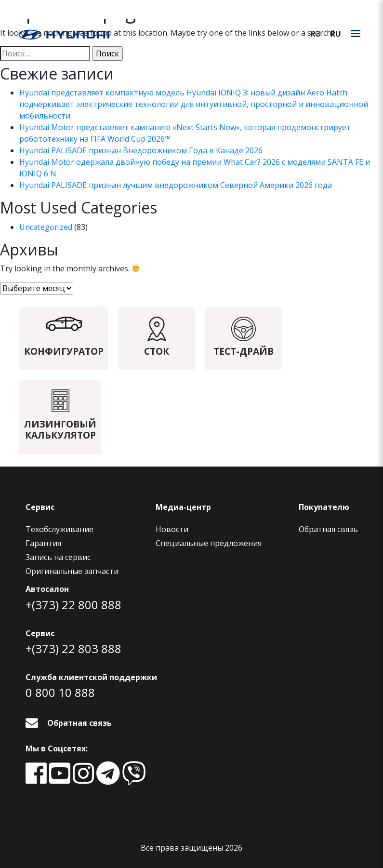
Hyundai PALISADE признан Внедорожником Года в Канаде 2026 (141, 150)
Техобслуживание (59, 529)
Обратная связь (328, 529)
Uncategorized (46, 227)
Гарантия (43, 543)
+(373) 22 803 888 (73, 648)
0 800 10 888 (60, 692)
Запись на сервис (58, 557)
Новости (172, 529)
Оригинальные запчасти (72, 571)
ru (336, 34)
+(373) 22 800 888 (73, 605)
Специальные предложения (209, 543)
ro (316, 34)
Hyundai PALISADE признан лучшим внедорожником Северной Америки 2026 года (176, 185)
